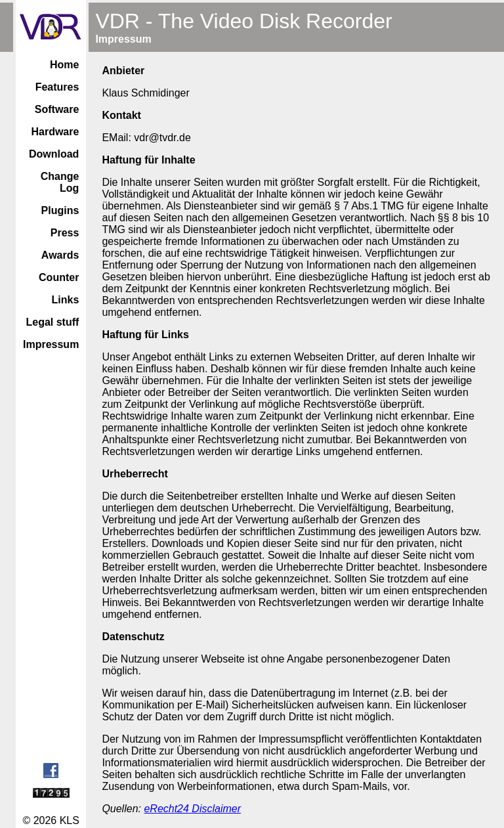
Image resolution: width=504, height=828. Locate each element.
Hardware (55, 132)
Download (54, 154)
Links (66, 300)
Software (57, 109)
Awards (60, 255)
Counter (59, 277)
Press (65, 233)
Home (64, 65)
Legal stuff (52, 322)
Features (57, 87)
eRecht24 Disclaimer (192, 809)
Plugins (60, 210)
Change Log (60, 182)
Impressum (51, 344)
